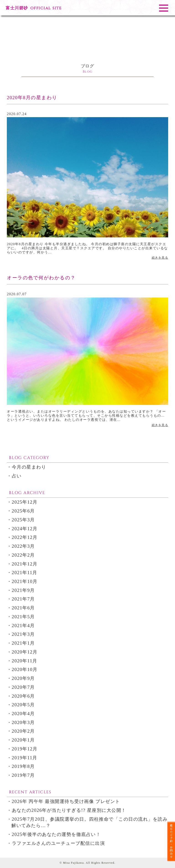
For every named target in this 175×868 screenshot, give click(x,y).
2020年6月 (23, 696)
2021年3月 (23, 634)
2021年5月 (23, 617)
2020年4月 (23, 714)
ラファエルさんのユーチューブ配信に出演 (58, 843)
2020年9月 (23, 678)
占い (17, 476)
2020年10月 (25, 669)
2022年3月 (23, 546)
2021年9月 (23, 590)
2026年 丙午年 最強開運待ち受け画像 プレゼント (66, 801)
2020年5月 (23, 705)
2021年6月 (23, 608)
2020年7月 (23, 687)
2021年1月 (23, 643)
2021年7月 (23, 599)
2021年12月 (25, 564)
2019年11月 (25, 758)
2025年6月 (23, 511)
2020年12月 (25, 652)
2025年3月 (23, 520)
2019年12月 (25, 749)
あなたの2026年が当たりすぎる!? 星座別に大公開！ (69, 810)
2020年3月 (23, 722)
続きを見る (160, 258)
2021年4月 (23, 626)
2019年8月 (23, 766)
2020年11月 (25, 661)
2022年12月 (25, 537)
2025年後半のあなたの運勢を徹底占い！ (56, 834)
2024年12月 (25, 529)
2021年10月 (25, 581)
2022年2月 (23, 555)
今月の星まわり (29, 467)
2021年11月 (25, 573)
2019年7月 (23, 775)
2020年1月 (23, 740)
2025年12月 (25, 502)
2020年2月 (23, 731)
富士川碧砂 (34, 8)
